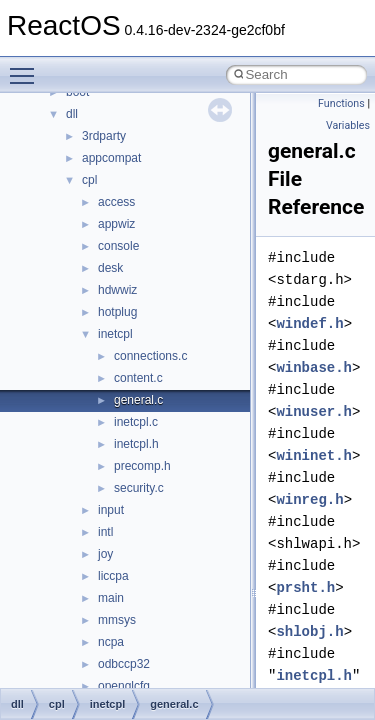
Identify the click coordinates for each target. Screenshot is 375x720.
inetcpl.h (136, 444)
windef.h (309, 323)
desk (110, 268)
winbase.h (314, 367)
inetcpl (115, 334)
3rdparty (104, 136)
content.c (138, 378)
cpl (89, 180)
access (116, 202)
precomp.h (142, 466)
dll (72, 114)
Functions (341, 103)
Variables (348, 125)
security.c (139, 488)
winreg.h (309, 499)
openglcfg (124, 686)
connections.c (150, 356)
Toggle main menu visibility (27, 67)
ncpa (111, 642)
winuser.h (314, 411)
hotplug (117, 312)
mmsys (117, 620)
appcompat (111, 158)
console (118, 246)
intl (105, 532)
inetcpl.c (136, 422)
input (111, 510)
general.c (138, 400)
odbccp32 (124, 664)
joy (105, 554)
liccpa (113, 576)
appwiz (116, 224)
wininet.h (314, 455)
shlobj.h (309, 631)
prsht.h (305, 587)
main (111, 598)
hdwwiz (117, 290)
